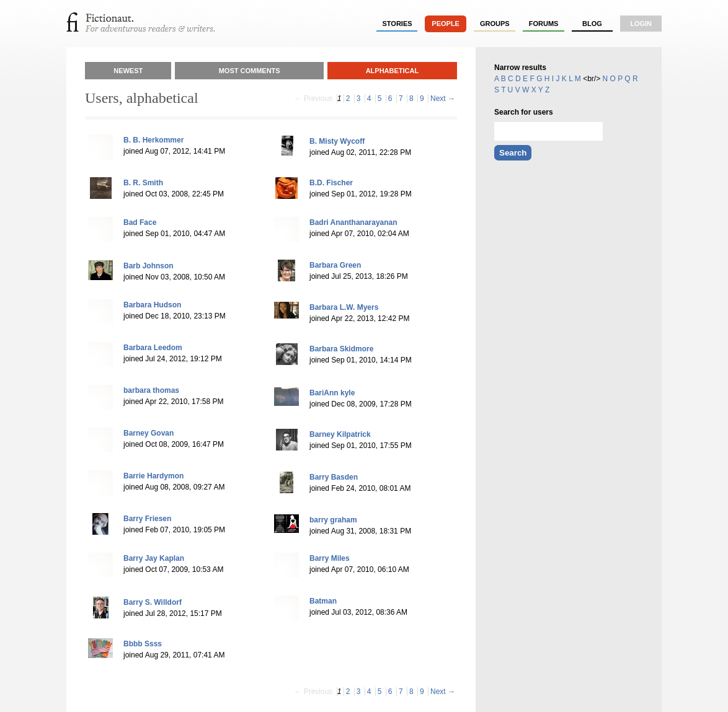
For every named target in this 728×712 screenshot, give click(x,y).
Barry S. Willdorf (153, 602)
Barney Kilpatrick (340, 434)
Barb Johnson (149, 266)
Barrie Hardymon (153, 476)
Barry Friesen (147, 519)
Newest (128, 71)
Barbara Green (335, 265)
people (446, 24)
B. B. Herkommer (153, 140)
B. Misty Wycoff (337, 141)
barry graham (333, 520)
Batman (323, 601)
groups (495, 24)
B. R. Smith (143, 183)
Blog (592, 24)
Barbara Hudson (152, 305)
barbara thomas (151, 390)
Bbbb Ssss (143, 644)
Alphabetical (393, 71)
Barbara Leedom (153, 348)
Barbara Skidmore (341, 349)
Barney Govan (149, 433)
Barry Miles (330, 558)
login (641, 24)
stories (397, 24)
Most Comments (250, 71)
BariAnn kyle (332, 393)
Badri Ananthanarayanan (353, 222)
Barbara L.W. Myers (344, 307)
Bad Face (140, 222)
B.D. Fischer (331, 183)
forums (544, 24)
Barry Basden (334, 477)
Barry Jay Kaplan (154, 558)
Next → (443, 99)
